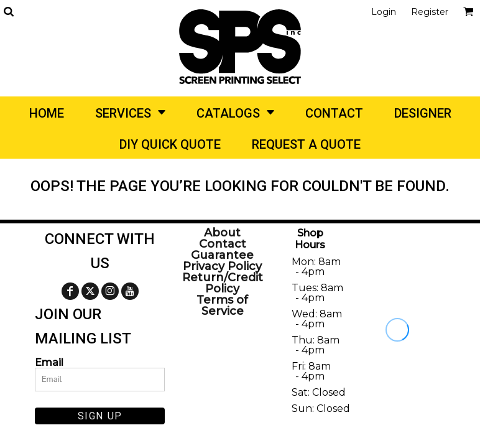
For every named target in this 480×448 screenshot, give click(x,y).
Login (384, 12)
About (222, 233)
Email (49, 362)
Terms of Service (222, 306)
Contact (223, 244)
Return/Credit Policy (223, 283)
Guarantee (222, 255)
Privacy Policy (222, 266)
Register (430, 12)
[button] (8, 12)
